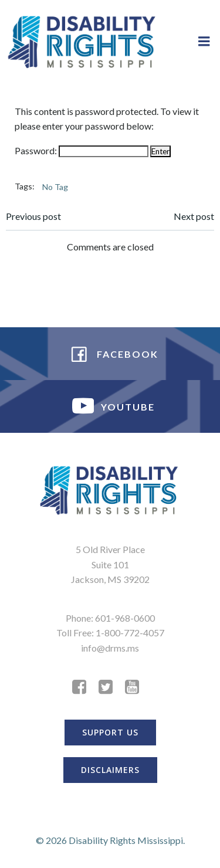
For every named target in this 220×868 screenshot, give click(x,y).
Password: (82, 150)
